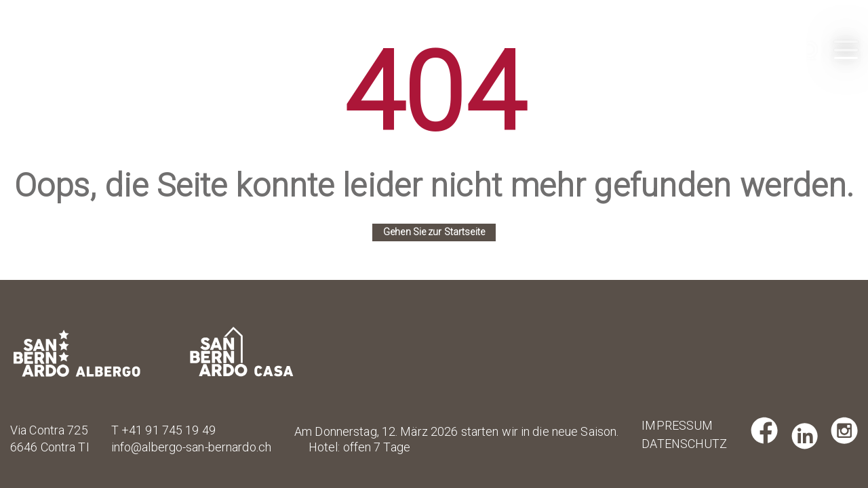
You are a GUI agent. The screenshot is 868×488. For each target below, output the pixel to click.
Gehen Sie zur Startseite (434, 232)
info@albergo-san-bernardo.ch (191, 447)
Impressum (674, 425)
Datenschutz (674, 444)
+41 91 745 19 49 (169, 430)
